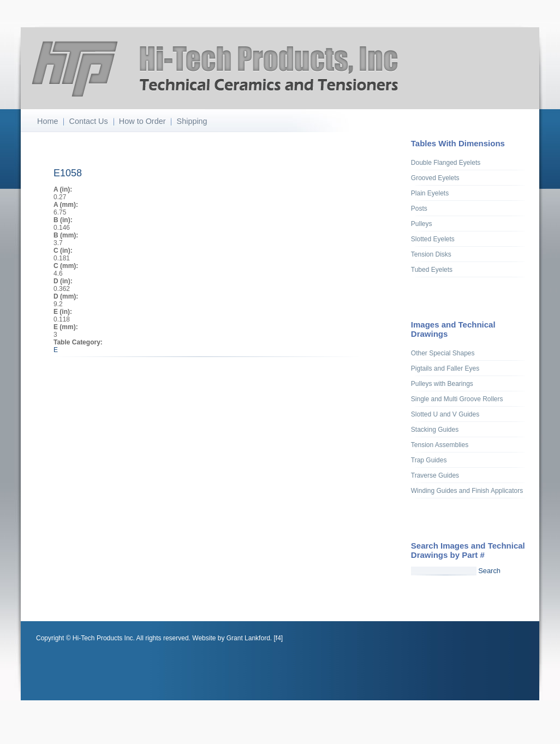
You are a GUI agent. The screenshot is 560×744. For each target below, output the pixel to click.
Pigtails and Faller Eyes (445, 368)
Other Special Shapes (443, 353)
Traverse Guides (435, 475)
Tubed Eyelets (432, 270)
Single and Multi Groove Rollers (457, 399)
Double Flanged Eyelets (446, 163)
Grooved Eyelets (435, 178)
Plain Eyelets (430, 193)
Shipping (192, 121)
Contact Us (89, 121)
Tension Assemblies (440, 445)
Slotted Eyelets (433, 239)
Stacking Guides (435, 430)
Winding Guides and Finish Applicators (467, 491)
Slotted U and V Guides (445, 414)
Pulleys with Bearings (442, 384)
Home (47, 121)
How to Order (142, 121)
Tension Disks (431, 254)
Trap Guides (429, 460)
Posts (419, 209)
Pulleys (422, 224)
